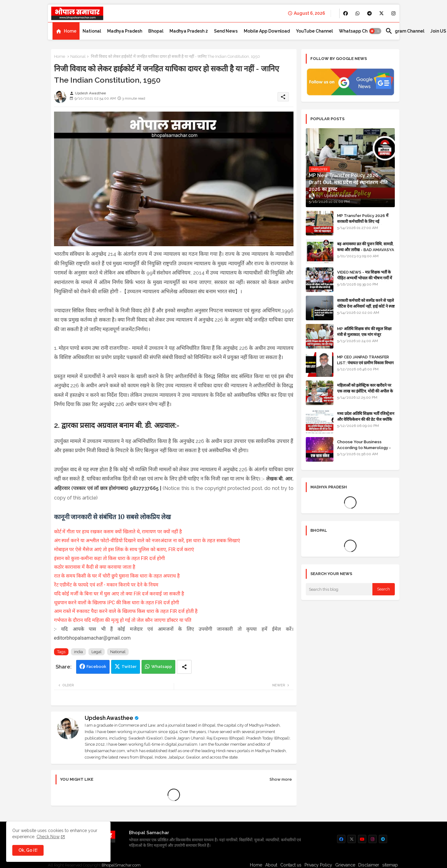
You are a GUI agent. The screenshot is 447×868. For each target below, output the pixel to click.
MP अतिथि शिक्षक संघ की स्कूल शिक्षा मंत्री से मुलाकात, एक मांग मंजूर (364, 331)
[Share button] (184, 667)
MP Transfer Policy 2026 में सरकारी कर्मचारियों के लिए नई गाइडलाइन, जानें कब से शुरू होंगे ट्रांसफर (365, 221)
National (92, 31)
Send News (226, 31)
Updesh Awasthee (109, 718)
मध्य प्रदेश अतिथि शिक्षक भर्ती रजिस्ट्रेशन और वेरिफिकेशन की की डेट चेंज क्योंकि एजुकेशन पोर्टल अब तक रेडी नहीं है (366, 419)
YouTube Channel (314, 31)
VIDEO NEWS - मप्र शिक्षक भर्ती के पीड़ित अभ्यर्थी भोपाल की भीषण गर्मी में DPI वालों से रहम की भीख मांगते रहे (365, 278)
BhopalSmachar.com (121, 865)
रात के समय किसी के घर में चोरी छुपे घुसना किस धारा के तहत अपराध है (117, 576)
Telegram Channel (405, 31)
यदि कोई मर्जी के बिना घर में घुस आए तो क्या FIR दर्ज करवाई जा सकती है (119, 594)
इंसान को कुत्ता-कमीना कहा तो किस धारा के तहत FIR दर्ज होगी (109, 558)
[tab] (66, 31)
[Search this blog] (339, 589)
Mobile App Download (267, 31)
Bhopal (156, 31)
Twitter (129, 667)
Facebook (96, 667)
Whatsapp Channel (359, 31)
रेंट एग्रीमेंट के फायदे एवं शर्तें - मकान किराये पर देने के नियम (106, 585)
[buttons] (346, 13)
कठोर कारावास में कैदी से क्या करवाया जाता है (95, 567)
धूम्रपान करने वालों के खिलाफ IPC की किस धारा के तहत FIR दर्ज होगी (117, 603)
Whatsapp (162, 667)
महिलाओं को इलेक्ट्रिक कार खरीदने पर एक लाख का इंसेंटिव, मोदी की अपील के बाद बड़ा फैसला (365, 391)
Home (70, 31)
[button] (375, 31)
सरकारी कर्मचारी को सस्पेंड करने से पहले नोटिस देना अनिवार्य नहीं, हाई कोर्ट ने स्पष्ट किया (366, 306)
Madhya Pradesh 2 (189, 31)
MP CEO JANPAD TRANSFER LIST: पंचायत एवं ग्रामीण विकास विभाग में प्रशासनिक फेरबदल (365, 363)
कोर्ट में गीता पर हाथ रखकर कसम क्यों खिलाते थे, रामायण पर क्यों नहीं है (118, 532)
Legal (97, 652)
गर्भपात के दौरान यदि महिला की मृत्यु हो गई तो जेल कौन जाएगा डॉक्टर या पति (123, 620)
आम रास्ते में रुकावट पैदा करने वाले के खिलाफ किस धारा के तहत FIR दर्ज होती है (126, 611)
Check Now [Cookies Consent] (48, 837)
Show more (281, 779)
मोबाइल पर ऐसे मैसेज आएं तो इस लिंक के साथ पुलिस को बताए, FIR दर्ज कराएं (124, 549)
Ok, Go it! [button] (28, 850)
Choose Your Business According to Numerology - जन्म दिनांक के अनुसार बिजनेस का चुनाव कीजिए (366, 450)
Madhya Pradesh (125, 31)
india (78, 652)
